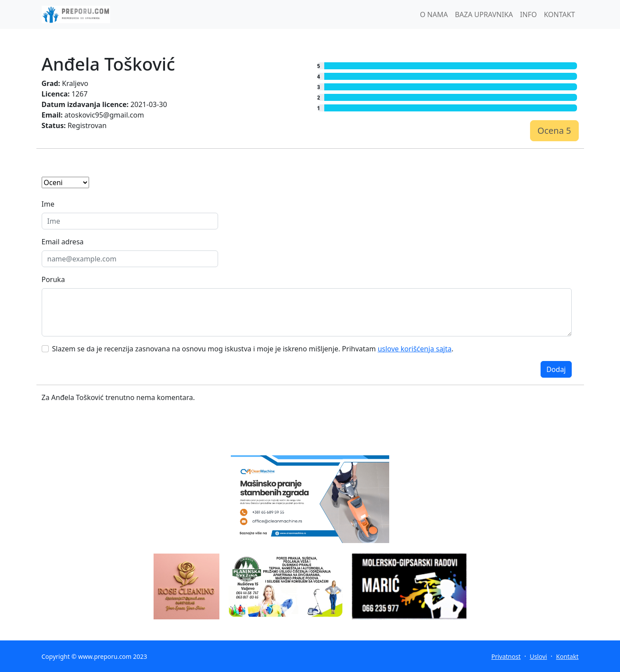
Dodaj (556, 369)
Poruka (53, 279)
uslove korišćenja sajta (415, 349)
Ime (48, 204)
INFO (528, 14)
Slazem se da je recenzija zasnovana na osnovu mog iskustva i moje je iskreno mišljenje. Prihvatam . (253, 349)
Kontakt (567, 656)
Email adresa (63, 242)
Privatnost (506, 656)
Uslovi (538, 656)
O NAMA (434, 14)
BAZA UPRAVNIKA (484, 14)
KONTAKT (559, 14)
